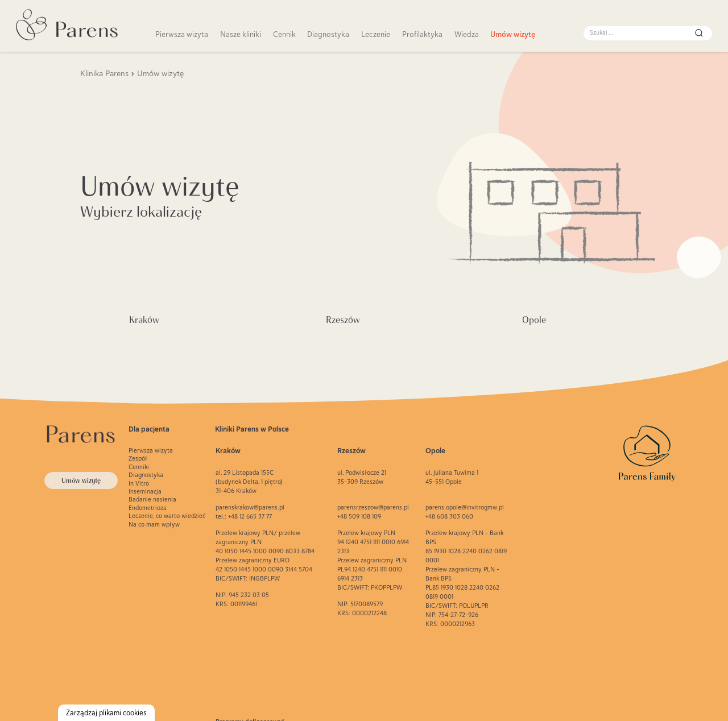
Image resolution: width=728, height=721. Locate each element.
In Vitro (139, 483)
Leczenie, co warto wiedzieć (167, 516)
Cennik (284, 34)
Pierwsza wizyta (182, 34)
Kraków (144, 320)
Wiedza (467, 34)
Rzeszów (343, 320)
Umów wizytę (513, 34)
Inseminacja (145, 491)
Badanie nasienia (152, 499)
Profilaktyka (422, 34)
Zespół (138, 458)
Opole (534, 320)
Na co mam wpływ (154, 524)
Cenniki (139, 467)
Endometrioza (148, 508)
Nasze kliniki (241, 34)
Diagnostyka (328, 34)
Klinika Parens (104, 73)
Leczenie (376, 34)
